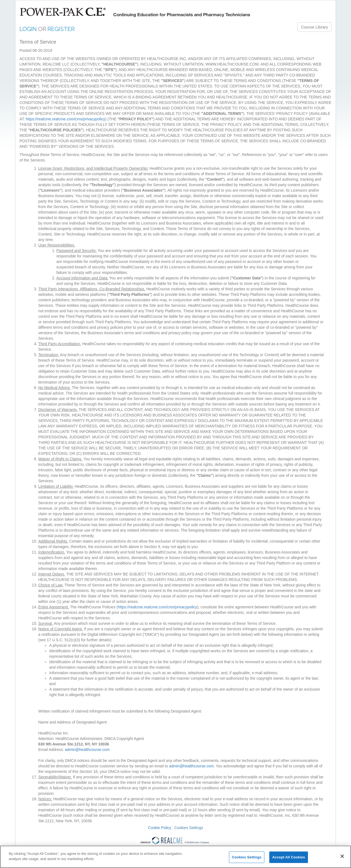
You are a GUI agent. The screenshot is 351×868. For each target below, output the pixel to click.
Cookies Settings (189, 828)
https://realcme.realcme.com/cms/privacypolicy (65, 119)
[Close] (342, 856)
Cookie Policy (160, 828)
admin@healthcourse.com (87, 750)
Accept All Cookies (289, 857)
